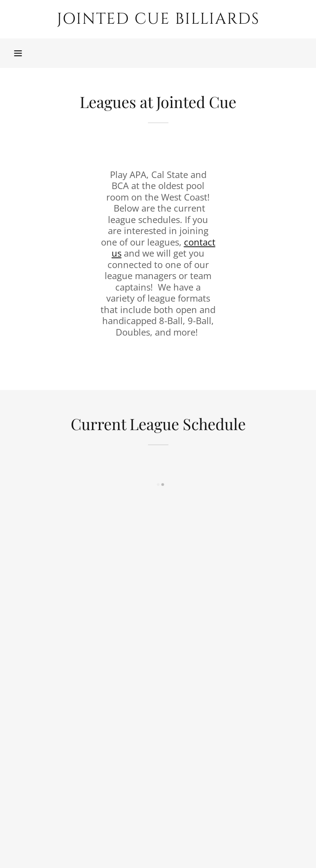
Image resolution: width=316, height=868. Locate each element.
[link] (158, 21)
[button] (18, 53)
